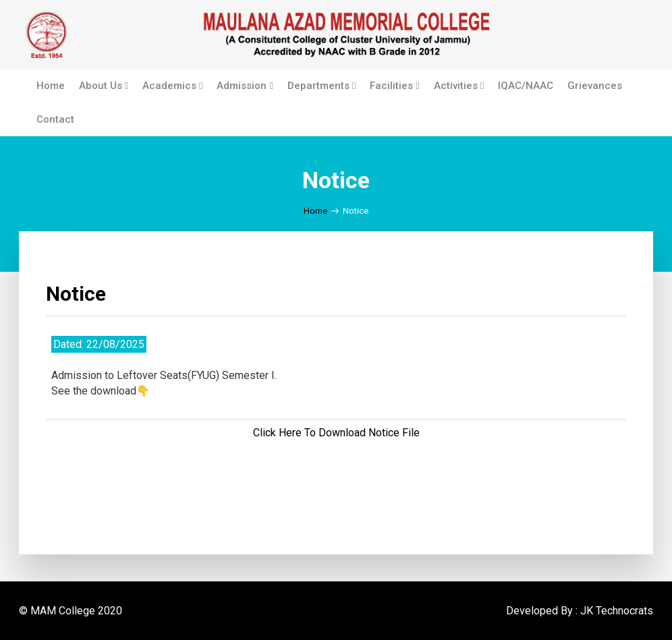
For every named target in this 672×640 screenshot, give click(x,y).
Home (51, 86)
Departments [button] (321, 86)
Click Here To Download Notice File (336, 433)
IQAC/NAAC (526, 86)
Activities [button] (459, 86)
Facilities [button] (394, 86)
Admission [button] (245, 86)
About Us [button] (104, 86)
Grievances (595, 86)
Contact (55, 119)
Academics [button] (172, 86)
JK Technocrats (617, 611)
